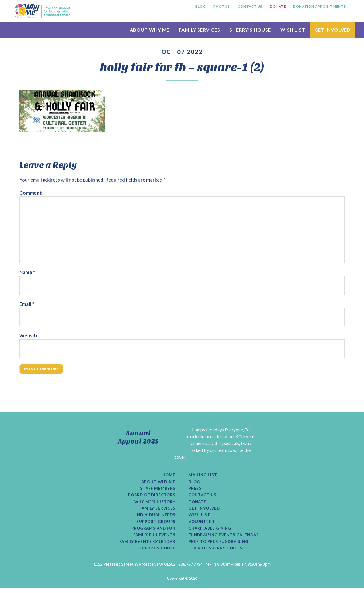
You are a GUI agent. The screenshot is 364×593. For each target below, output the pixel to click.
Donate (198, 504)
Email (27, 304)
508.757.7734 (191, 569)
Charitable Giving (211, 532)
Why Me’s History (154, 504)
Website (29, 336)
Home (169, 476)
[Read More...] (160, 465)
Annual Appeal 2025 (138, 438)
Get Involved (205, 511)
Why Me (42, 11)
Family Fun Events (153, 539)
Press (195, 490)
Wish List (200, 518)
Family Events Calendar (146, 546)
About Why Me (157, 483)
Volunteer (202, 525)
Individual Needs (154, 518)
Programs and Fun (152, 532)
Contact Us (203, 497)
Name (27, 272)
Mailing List (204, 476)
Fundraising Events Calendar (226, 539)
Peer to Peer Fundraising (220, 546)
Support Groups (155, 525)
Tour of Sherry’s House (218, 553)
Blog (195, 483)
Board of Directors (151, 497)
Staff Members (157, 490)
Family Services (157, 511)
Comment (31, 193)
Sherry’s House (157, 553)
